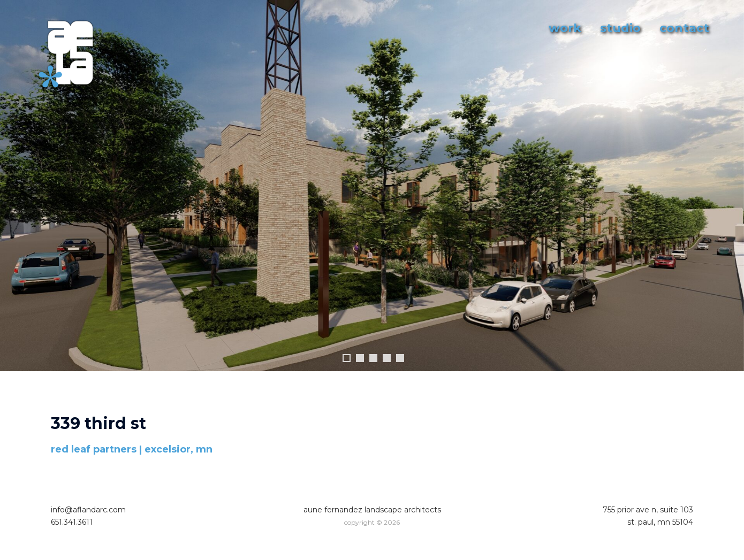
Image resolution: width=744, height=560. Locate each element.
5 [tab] (400, 358)
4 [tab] (387, 358)
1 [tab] (347, 358)
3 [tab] (373, 358)
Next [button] (731, 186)
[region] (372, 196)
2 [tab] (360, 358)
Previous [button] (13, 186)
